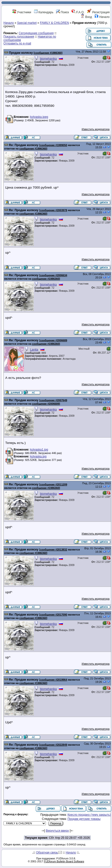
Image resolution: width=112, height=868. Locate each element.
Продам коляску (21, 53)
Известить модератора (96, 129)
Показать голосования (19, 37)
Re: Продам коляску (24, 145)
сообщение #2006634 (54, 275)
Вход (86, 17)
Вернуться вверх (57, 831)
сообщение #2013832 (54, 550)
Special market (27, 23)
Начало (102, 17)
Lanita (34, 350)
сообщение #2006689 (54, 340)
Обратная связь (47, 853)
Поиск (63, 12)
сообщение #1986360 (48, 53)
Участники (22, 12)
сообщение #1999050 (54, 145)
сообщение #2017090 (54, 615)
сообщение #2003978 (54, 210)
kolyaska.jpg (38, 456)
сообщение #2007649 (54, 400)
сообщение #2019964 (54, 680)
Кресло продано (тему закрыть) (89, 815)
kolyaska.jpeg (39, 117)
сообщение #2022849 (54, 745)
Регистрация (98, 12)
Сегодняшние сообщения (36, 33)
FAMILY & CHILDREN (55, 23)
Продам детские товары (84, 819)
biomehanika (48, 59)
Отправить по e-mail (17, 43)
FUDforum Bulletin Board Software (64, 861)
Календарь (44, 12)
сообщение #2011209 (54, 484)
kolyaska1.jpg (39, 450)
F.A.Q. (78, 12)
